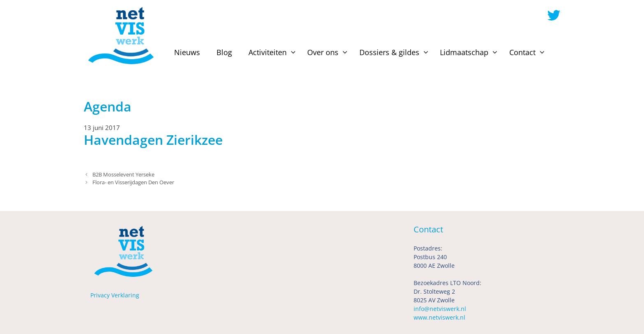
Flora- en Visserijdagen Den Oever (133, 182)
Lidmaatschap (470, 52)
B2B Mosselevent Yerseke (123, 174)
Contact (529, 52)
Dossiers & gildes (396, 52)
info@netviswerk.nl (440, 309)
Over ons (329, 52)
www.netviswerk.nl (439, 317)
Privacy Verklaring (115, 295)
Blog (224, 52)
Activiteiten (274, 52)
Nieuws (187, 52)
